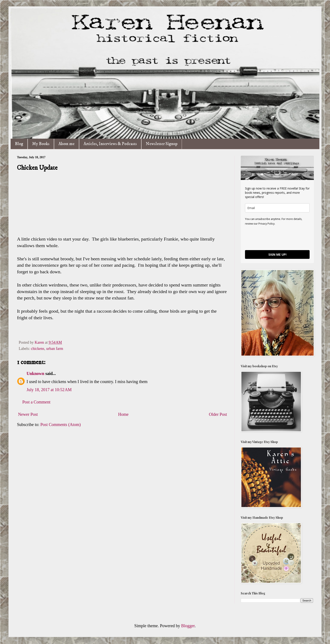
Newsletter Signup (162, 144)
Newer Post (28, 414)
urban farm (55, 349)
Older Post (218, 414)
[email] (277, 208)
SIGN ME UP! (277, 254)
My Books (41, 144)
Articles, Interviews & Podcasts (110, 144)
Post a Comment (36, 402)
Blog (19, 144)
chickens (38, 349)
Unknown (35, 373)
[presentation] (277, 238)
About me (67, 144)
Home (123, 414)
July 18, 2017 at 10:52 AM (49, 390)
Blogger (188, 626)
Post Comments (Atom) (61, 425)
